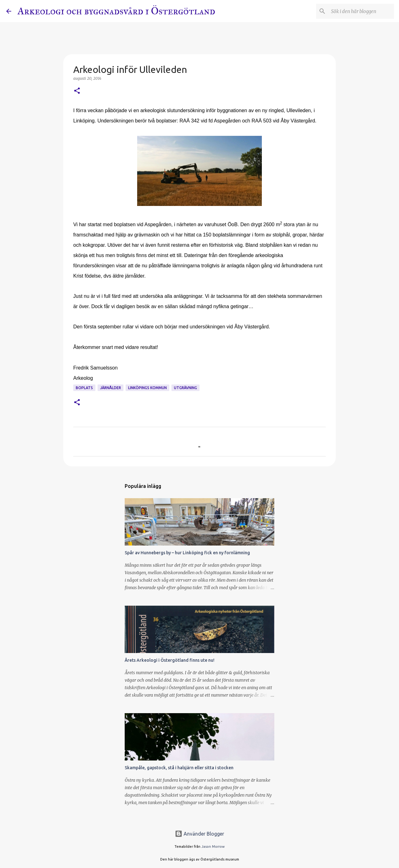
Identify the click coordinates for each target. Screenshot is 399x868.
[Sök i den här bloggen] (361, 11)
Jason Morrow (213, 847)
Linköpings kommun (147, 388)
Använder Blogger (199, 834)
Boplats (84, 388)
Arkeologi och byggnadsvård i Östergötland (116, 11)
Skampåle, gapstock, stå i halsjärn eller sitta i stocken (179, 768)
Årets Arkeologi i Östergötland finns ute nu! (170, 660)
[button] (77, 91)
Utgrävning (185, 388)
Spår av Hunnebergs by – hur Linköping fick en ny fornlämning (187, 553)
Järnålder (111, 388)
